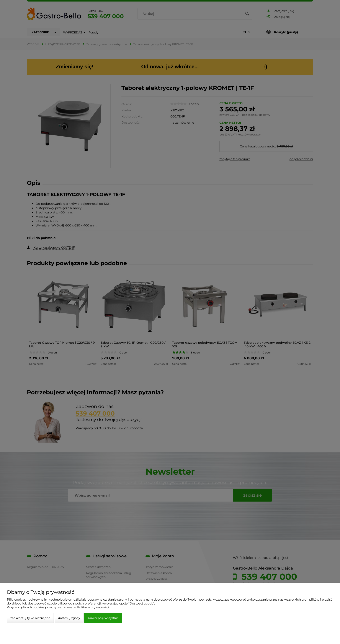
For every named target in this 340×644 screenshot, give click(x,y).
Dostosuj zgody (69, 618)
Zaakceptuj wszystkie (103, 618)
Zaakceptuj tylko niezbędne (30, 618)
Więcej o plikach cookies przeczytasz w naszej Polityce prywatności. (58, 607)
